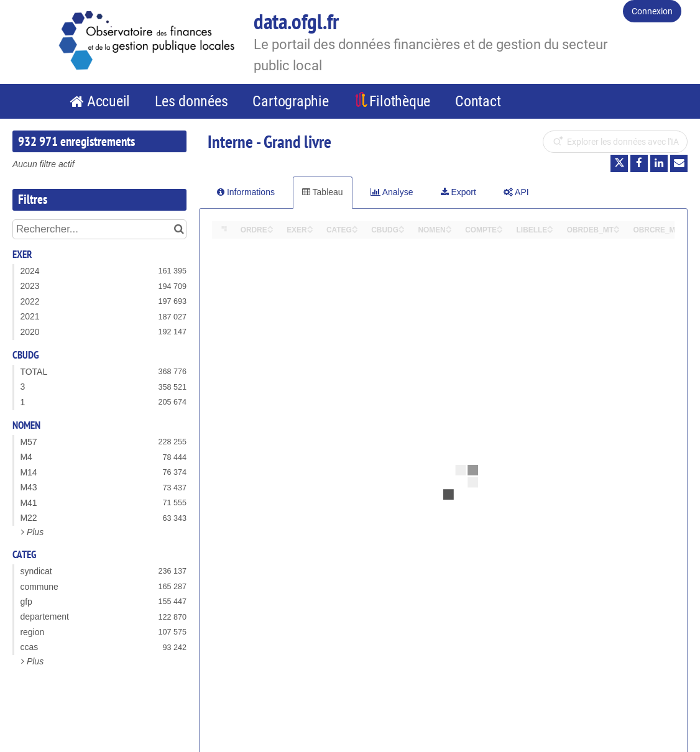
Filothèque (400, 101)
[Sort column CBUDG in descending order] (402, 230)
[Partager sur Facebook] (639, 163)
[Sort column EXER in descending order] (310, 230)
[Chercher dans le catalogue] (179, 229)
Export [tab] (458, 192)
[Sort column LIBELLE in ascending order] (550, 227)
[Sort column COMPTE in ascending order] (500, 227)
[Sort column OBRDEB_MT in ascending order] (617, 227)
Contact (478, 101)
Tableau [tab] (323, 192)
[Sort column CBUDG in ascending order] (402, 227)
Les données (191, 101)
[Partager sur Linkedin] (659, 163)
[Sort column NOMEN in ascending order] (449, 227)
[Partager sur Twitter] (619, 163)
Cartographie (290, 101)
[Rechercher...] (99, 229)
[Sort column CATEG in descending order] (355, 230)
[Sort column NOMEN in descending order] (449, 230)
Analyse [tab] (392, 192)
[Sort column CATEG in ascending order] (355, 227)
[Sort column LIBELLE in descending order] (550, 230)
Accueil (108, 101)
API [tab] (516, 192)
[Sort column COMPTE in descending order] (500, 230)
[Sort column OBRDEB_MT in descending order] (617, 230)
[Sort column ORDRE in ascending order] (270, 227)
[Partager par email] (679, 163)
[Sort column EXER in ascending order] (310, 227)
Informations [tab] (246, 192)
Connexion (652, 11)
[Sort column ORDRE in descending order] (270, 230)
